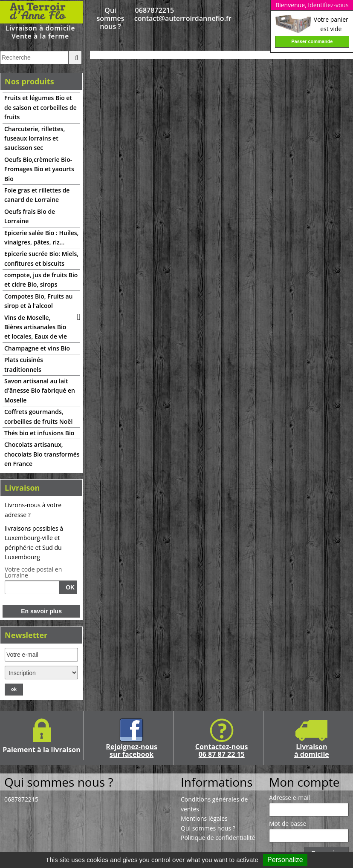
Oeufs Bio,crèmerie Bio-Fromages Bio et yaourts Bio (39, 169)
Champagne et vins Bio (37, 348)
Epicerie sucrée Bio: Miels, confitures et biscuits (41, 258)
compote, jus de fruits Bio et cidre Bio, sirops (41, 280)
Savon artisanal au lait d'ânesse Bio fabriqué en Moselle (40, 391)
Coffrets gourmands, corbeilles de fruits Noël (38, 416)
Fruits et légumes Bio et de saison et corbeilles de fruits (41, 107)
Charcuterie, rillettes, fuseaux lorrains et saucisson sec (35, 138)
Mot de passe (288, 824)
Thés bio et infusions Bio (39, 433)
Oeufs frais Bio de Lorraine (30, 216)
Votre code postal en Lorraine (33, 572)
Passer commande (312, 41)
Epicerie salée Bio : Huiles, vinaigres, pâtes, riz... (41, 237)
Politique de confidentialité (218, 838)
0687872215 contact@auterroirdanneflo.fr (155, 14)
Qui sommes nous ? (110, 19)
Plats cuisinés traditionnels (24, 364)
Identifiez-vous (328, 5)
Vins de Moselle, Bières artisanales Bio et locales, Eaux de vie (36, 327)
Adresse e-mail (289, 798)
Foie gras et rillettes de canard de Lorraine (37, 195)
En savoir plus (41, 611)
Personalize (285, 860)
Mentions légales (204, 818)
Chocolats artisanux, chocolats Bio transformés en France (42, 454)
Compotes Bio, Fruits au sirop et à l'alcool (39, 301)
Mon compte (304, 782)
